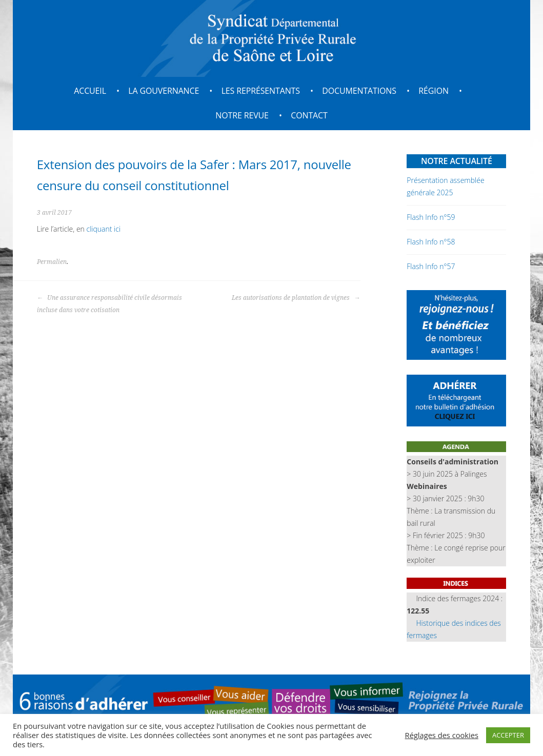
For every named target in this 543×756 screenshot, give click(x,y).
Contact (309, 115)
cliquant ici (104, 229)
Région (434, 91)
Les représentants (261, 91)
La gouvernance (164, 91)
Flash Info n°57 (431, 266)
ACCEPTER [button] (508, 735)
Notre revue (242, 115)
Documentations (359, 91)
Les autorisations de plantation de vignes (296, 298)
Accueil (90, 91)
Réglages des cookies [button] (442, 735)
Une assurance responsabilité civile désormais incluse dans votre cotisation (109, 304)
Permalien (52, 262)
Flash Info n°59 (431, 217)
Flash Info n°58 (431, 242)
